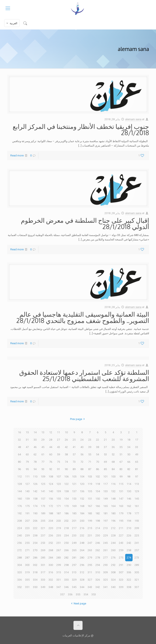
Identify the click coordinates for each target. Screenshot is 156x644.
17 (137, 440)
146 (129, 499)
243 (121, 543)
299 (59, 565)
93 (43, 469)
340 (113, 587)
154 (66, 499)
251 (59, 543)
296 (82, 565)
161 (137, 506)
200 (82, 521)
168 (82, 506)
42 (66, 447)
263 (90, 550)
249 (74, 543)
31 (27, 440)
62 (35, 454)
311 (90, 572)
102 (98, 477)
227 (121, 535)
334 (35, 580)
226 (129, 535)
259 (121, 550)
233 (74, 535)
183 (90, 513)
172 (51, 506)
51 (121, 454)
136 (82, 491)
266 (66, 550)
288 (20, 558)
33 (137, 447)
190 (35, 513)
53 (105, 454)
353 (94, 594)
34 (129, 447)
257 (137, 550)
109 (43, 477)
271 (27, 550)
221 (43, 528)
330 (66, 580)
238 (35, 535)
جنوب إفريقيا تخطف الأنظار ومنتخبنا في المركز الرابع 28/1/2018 (81, 129)
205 (43, 521)
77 (43, 462)
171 (59, 506)
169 (74, 506)
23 (90, 440)
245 (105, 543)
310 (98, 572)
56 (82, 454)
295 (90, 565)
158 (35, 499)
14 (35, 432)
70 (98, 462)
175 (27, 506)
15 (27, 432)
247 (90, 543)
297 (74, 565)
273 (137, 558)
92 (51, 469)
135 (90, 491)
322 (129, 580)
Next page (78, 603)
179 (121, 513)
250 (66, 543)
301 (43, 565)
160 (20, 499)
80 (19, 462)
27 (58, 440)
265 (74, 550)
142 (35, 491)
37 (105, 447)
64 (19, 454)
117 (105, 484)
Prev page (78, 419)
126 (35, 484)
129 (137, 491)
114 (129, 484)
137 (74, 491)
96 (19, 469)
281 (74, 558)
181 (105, 513)
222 (35, 528)
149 (105, 499)
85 (105, 469)
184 (82, 513)
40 (82, 447)
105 (74, 477)
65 (137, 462)
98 (129, 477)
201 (74, 521)
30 (35, 440)
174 (35, 506)
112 (20, 477)
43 (58, 447)
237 (43, 535)
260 (113, 550)
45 (43, 447)
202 (66, 521)
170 (66, 506)
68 (113, 462)
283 (59, 558)
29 (43, 440)
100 (113, 477)
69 (105, 462)
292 (113, 565)
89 (74, 469)
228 (113, 535)
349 (43, 587)
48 (19, 447)
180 (113, 513)
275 (121, 558)
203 (59, 521)
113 (137, 484)
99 (121, 477)
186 (66, 513)
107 (59, 477)
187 (59, 513)
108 (51, 477)
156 (51, 499)
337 (137, 587)
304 (20, 565)
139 (59, 491)
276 (113, 558)
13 (43, 432)
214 (98, 528)
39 (90, 447)
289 (137, 565)
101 (105, 477)
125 (43, 484)
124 (51, 484)
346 (66, 587)
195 (121, 521)
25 (74, 440)
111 (27, 477)
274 (129, 558)
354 (86, 594)
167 (90, 506)
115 (121, 484)
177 (137, 513)
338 (129, 587)
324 (113, 580)
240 (20, 535)
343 (90, 587)
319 (27, 572)
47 (27, 447)
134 (98, 491)
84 (113, 469)
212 (113, 528)
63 (27, 454)
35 (121, 447)
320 (20, 572)
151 (90, 499)
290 (129, 565)
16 (19, 432)
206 (35, 521)
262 (98, 550)
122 (66, 484)
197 (105, 521)
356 (70, 594)
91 (58, 469)
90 (66, 469)
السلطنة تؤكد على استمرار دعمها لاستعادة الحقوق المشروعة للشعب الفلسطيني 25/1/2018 (84, 375)
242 (129, 543)
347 (59, 587)
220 (51, 528)
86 (98, 469)
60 (51, 454)
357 (62, 594)
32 (19, 440)
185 (74, 513)
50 (129, 454)
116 (113, 484)
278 (98, 558)
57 (74, 454)
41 (74, 447)
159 (27, 499)
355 (78, 594)
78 (35, 462)
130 (129, 491)
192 (20, 513)
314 (66, 572)
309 (105, 572)
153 (74, 499)
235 (59, 535)
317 (43, 572)
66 (129, 462)
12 (51, 432)
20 (113, 440)
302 (35, 565)
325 (105, 580)
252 (51, 543)
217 (74, 528)
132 (113, 491)
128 (20, 484)
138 (66, 491)
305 (137, 572)
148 (113, 499)
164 (113, 506)
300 (51, 565)
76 (51, 462)
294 (98, 565)
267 (59, 550)
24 (82, 440)
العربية (12, 23)
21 (105, 440)
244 (113, 543)
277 (105, 558)
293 (105, 565)
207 (27, 521)
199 (90, 521)
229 (105, 535)
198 (98, 521)
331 (59, 580)
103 (90, 477)
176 (20, 506)
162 (129, 506)
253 (43, 543)
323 (121, 580)
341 (105, 587)
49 (137, 454)
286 (35, 558)
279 (90, 558)
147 (121, 499)
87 (90, 469)
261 (105, 550)
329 (74, 580)
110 (35, 477)
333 (43, 580)
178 (129, 513)
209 (137, 528)
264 (82, 550)
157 (43, 499)
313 (74, 572)
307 (121, 572)
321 (137, 580)
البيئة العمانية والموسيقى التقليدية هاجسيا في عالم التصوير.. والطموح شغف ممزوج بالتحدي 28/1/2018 (83, 317)
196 (113, 521)
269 (43, 550)
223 (27, 528)
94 (35, 469)
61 (43, 454)
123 (59, 484)
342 (98, 587)
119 (90, 484)
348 (51, 587)
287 (27, 558)
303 (27, 565)
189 (43, 513)
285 (43, 558)
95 (27, 469)
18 (129, 440)
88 (82, 469)
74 (66, 462)
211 (121, 528)
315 (59, 572)
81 (137, 469)
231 (90, 535)
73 (74, 462)
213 (105, 528)
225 (137, 535)
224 (20, 528)
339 (121, 587)
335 (27, 580)
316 (51, 572)
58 (66, 454)
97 (137, 477)
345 (74, 587)
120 (82, 484)
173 (43, 506)
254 (35, 543)
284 (51, 558)
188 (51, 513)
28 (51, 440)
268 (51, 550)
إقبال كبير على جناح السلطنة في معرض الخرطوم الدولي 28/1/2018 (85, 223)
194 (129, 521)
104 (82, 477)
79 (27, 462)
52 (113, 454)
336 (20, 580)
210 (129, 528)
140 (51, 491)
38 (98, 447)
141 (43, 491)
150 (98, 499)
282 (66, 558)
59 (58, 454)
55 (90, 454)
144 (20, 491)
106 (66, 477)
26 (66, 440)
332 (51, 580)
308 (113, 572)
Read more (17, 155)
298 (66, 565)
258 (129, 550)
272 (20, 550)
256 (20, 543)
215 (90, 528)
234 (66, 535)
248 (82, 543)
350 (35, 587)
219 (59, 528)
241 (137, 543)
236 (51, 535)
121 (74, 484)
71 (90, 462)
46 (35, 447)
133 (105, 491)
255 (27, 543)
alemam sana (133, 119)
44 (51, 447)
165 (105, 506)
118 (98, 484)
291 (121, 565)
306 (129, 572)
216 (82, 528)
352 (20, 587)
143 (27, 491)
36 (113, 447)
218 (66, 528)
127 (27, 484)
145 (137, 499)
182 (98, 513)
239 (27, 535)
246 (98, 543)
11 (58, 432)
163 (121, 506)
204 (51, 521)
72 (82, 462)
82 (129, 469)
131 (121, 491)
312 (82, 572)
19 (121, 440)
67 (121, 462)
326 (98, 580)
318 (35, 572)
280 (82, 558)
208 (20, 521)
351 (27, 587)
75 (58, 462)
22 (98, 440)
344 (82, 587)
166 (98, 506)
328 (82, 580)
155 (59, 499)
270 (35, 550)
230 (98, 535)
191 (27, 513)
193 (137, 521)
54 (98, 454)
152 (82, 499)
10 (66, 432)
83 (121, 469)
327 (90, 580)
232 (82, 535)
